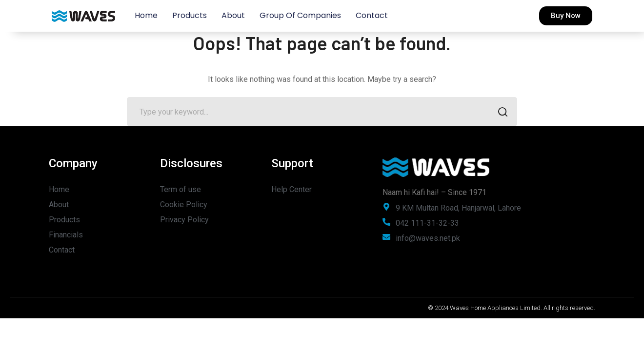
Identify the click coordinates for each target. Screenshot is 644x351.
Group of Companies (300, 15)
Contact (372, 15)
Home (146, 15)
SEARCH (500, 113)
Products (190, 15)
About (233, 15)
